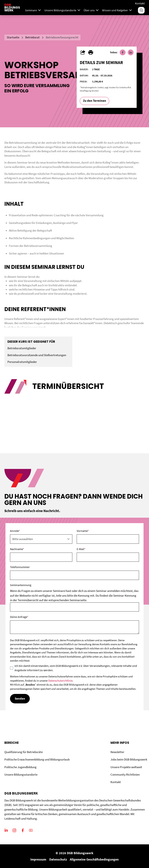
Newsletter (117, 752)
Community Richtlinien (125, 775)
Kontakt (140, 3)
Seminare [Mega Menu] (33, 10)
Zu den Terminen (95, 101)
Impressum (38, 859)
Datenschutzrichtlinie (60, 681)
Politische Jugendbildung (20, 767)
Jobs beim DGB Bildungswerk (129, 759)
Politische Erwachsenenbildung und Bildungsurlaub (37, 759)
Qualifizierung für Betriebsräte (24, 752)
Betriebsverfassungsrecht (62, 37)
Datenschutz (58, 859)
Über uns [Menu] (91, 10)
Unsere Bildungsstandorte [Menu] (63, 10)
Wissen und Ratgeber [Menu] (117, 10)
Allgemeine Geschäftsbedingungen (94, 859)
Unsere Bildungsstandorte (21, 775)
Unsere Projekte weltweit (126, 767)
